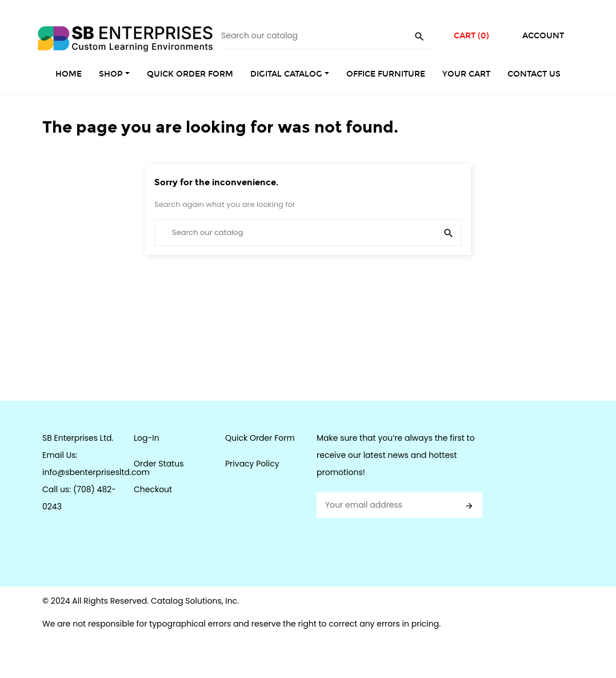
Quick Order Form (260, 438)
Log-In (147, 438)
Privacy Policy (252, 464)
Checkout (153, 489)
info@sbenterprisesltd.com (96, 472)
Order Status (159, 464)
